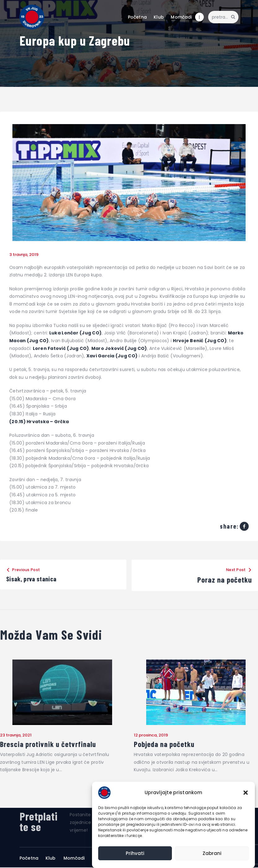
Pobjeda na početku (166, 745)
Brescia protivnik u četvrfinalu (50, 745)
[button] (246, 793)
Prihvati (135, 853)
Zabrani (212, 853)
